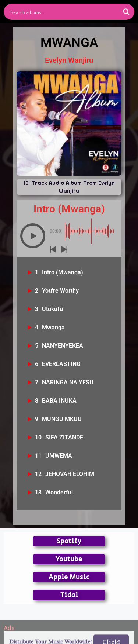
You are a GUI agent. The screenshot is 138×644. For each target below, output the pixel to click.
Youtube (69, 559)
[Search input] (64, 12)
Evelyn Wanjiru (69, 60)
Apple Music (69, 577)
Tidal (69, 595)
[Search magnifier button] (126, 12)
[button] (33, 236)
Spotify (69, 541)
